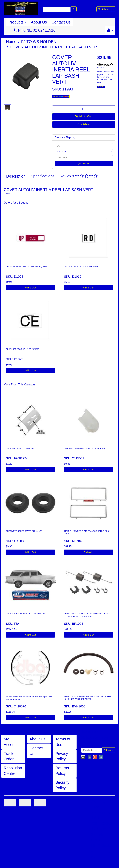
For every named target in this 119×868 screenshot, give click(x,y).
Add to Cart (84, 116)
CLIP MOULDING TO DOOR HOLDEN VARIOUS (84, 448)
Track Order (9, 756)
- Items (104, 9)
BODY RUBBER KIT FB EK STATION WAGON (25, 614)
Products (17, 22)
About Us (39, 22)
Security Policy (62, 785)
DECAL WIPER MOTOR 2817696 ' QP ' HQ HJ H (26, 267)
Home (11, 42)
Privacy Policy (62, 756)
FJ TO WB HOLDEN (39, 42)
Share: (61, 97)
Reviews (78, 176)
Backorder (89, 552)
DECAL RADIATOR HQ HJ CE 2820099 (22, 349)
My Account (11, 742)
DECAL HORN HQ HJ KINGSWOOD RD (81, 267)
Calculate (84, 164)
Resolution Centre (13, 771)
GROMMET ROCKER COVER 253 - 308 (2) (24, 531)
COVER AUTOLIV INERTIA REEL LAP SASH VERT (55, 47)
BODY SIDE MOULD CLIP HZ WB (20, 448)
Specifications (43, 176)
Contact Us (61, 22)
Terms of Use (63, 742)
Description (16, 176)
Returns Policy (62, 771)
